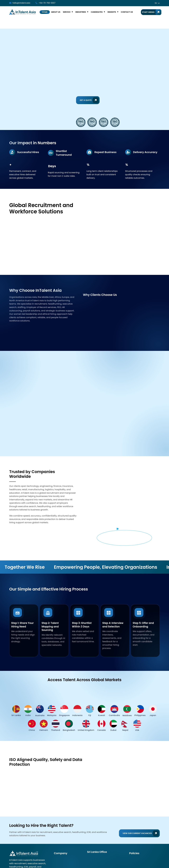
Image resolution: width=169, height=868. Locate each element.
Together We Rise (28, 558)
